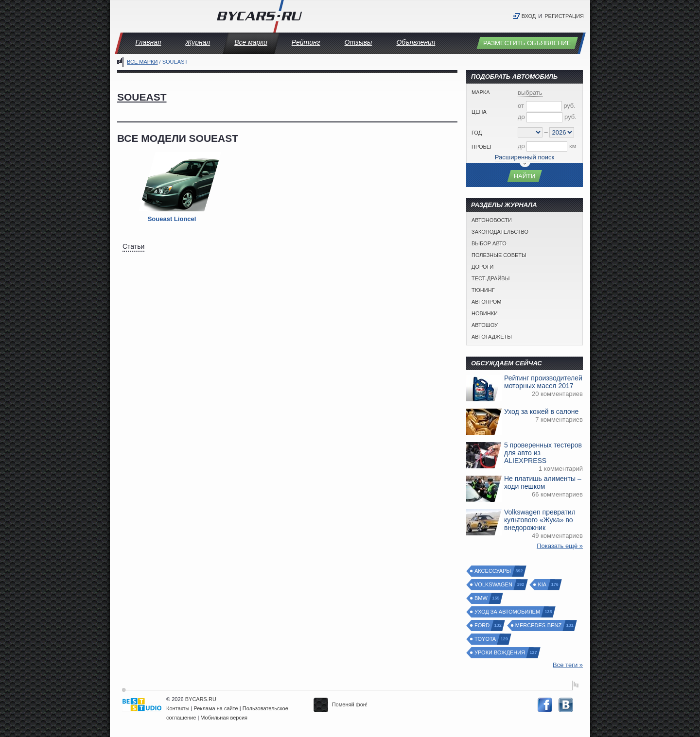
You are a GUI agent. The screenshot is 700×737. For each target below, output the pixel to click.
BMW (481, 598)
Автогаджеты (492, 337)
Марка (481, 92)
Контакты (178, 708)
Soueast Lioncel (172, 219)
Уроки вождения (500, 653)
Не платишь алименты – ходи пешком (543, 482)
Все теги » (568, 665)
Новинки (485, 313)
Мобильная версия (224, 718)
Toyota (486, 639)
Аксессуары (493, 571)
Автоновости (492, 220)
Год (477, 133)
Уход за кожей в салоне (541, 411)
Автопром (486, 302)
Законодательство (500, 232)
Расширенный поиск (525, 157)
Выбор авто (489, 243)
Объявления (416, 42)
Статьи (133, 246)
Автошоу (485, 325)
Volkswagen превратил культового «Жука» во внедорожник (540, 520)
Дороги (483, 267)
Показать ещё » (560, 546)
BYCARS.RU (201, 699)
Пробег (482, 147)
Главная (149, 42)
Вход (529, 16)
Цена (479, 112)
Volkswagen (494, 585)
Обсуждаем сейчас (507, 363)
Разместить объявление (527, 43)
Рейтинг (306, 42)
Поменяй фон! (341, 704)
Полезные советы (499, 255)
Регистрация (564, 16)
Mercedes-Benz (539, 626)
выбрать (530, 93)
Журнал (198, 42)
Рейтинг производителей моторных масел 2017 (543, 382)
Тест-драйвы (490, 278)
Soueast (142, 97)
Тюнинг (483, 290)
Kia (542, 585)
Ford (482, 626)
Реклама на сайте (216, 708)
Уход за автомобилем (508, 612)
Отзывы (359, 42)
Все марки (251, 42)
